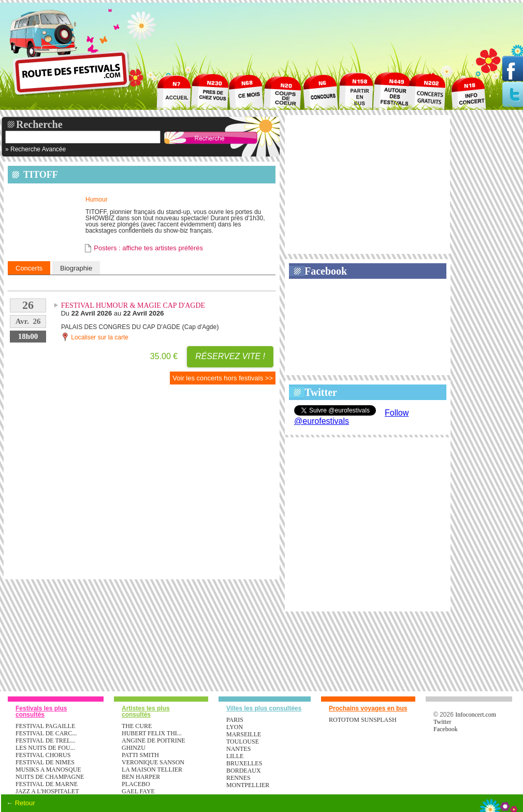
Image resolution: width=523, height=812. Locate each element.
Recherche (39, 124)
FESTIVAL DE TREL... (45, 740)
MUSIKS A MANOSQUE (48, 770)
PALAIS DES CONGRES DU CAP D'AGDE (121, 327)
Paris (235, 720)
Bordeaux (244, 771)
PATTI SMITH (140, 755)
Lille (235, 756)
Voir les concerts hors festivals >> (223, 378)
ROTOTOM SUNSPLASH (363, 720)
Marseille (244, 734)
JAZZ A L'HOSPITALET (47, 791)
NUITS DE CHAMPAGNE (50, 777)
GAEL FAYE (138, 791)
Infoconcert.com (476, 715)
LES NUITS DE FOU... (45, 748)
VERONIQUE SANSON (153, 762)
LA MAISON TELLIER (152, 770)
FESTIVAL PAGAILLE (45, 726)
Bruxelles (244, 763)
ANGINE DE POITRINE (154, 740)
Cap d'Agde (200, 327)
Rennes (238, 778)
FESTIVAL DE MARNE (47, 784)
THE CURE (137, 726)
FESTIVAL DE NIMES (45, 762)
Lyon (235, 727)
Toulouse (243, 742)
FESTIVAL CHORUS (43, 755)
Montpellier (248, 785)
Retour (25, 803)
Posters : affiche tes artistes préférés (148, 248)
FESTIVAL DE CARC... (46, 733)
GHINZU (134, 748)
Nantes (238, 749)
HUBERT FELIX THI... (152, 733)
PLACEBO (136, 784)
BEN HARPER (141, 777)
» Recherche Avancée (35, 149)
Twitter (321, 392)
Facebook (326, 271)
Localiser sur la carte (95, 337)
